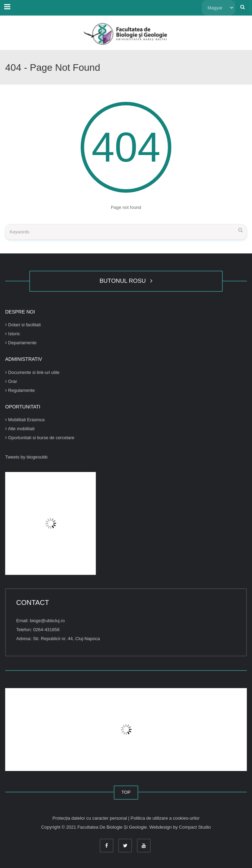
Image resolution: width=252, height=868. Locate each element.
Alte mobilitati (20, 429)
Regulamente (20, 390)
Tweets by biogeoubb (26, 457)
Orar (11, 381)
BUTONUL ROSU (126, 281)
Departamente (21, 343)
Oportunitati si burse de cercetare (40, 438)
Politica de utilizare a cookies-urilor (165, 818)
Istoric (13, 334)
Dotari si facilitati (23, 325)
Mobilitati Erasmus (25, 420)
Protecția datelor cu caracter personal (90, 818)
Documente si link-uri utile (32, 372)
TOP (126, 792)
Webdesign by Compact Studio (180, 827)
